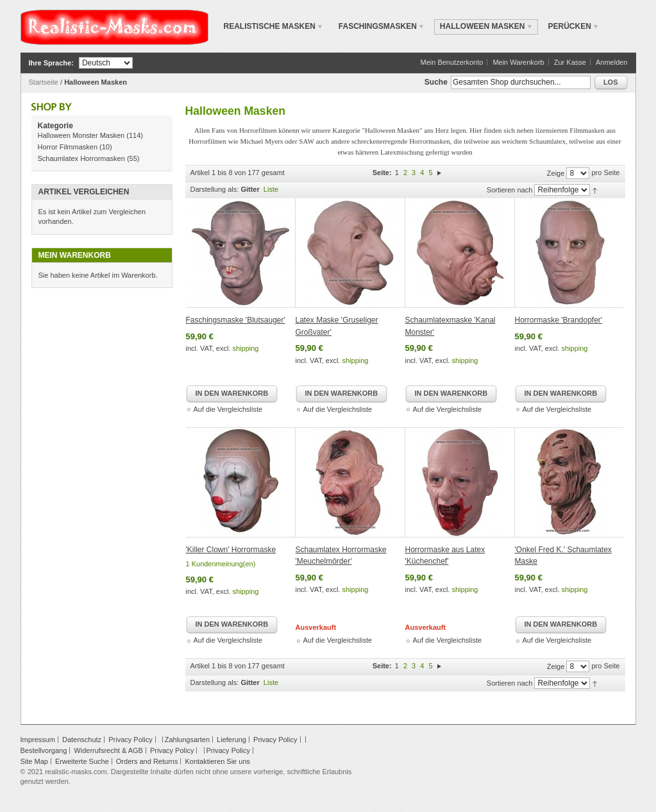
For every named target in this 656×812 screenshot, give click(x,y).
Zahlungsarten (187, 740)
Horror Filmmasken (68, 147)
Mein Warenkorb (518, 62)
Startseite (44, 82)
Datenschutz (82, 740)
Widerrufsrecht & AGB (108, 750)
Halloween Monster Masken (81, 135)
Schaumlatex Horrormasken (81, 158)
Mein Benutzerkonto (451, 62)
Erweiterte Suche (82, 761)
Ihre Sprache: (51, 63)
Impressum (38, 740)
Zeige (556, 173)
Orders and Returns (147, 761)
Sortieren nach (510, 190)
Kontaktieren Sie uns (217, 761)
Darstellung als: (215, 189)
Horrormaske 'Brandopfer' (559, 320)
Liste (271, 189)
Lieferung (231, 740)
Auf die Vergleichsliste (228, 409)
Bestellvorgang (44, 750)
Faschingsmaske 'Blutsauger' (236, 320)
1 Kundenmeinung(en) (221, 564)
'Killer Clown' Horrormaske (231, 550)
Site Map (34, 761)
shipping (245, 348)
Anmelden (612, 62)
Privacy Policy (130, 740)
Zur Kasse (570, 62)
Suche (436, 82)
